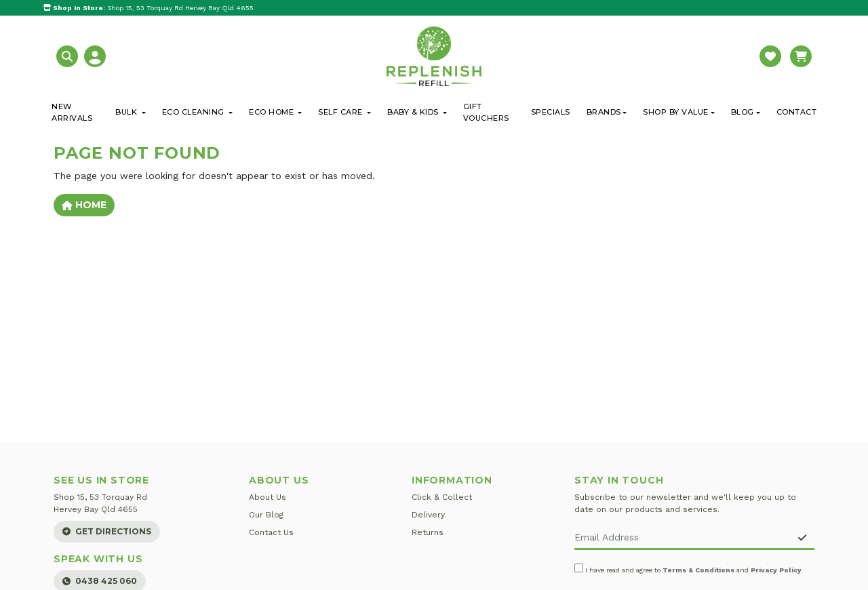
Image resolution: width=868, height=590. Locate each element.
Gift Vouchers (486, 112)
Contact (797, 112)
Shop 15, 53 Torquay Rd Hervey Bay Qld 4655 (149, 8)
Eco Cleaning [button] (195, 112)
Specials (551, 112)
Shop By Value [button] (676, 112)
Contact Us (271, 532)
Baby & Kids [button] (414, 112)
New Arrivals (72, 112)
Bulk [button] (127, 112)
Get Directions (107, 531)
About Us (268, 497)
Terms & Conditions (698, 570)
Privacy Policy (776, 570)
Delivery (428, 515)
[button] (69, 55)
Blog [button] (743, 112)
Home (84, 205)
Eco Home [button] (273, 112)
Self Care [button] (341, 112)
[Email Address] (683, 538)
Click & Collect (442, 497)
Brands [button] (604, 112)
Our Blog (266, 515)
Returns (428, 532)
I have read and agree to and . (689, 569)
